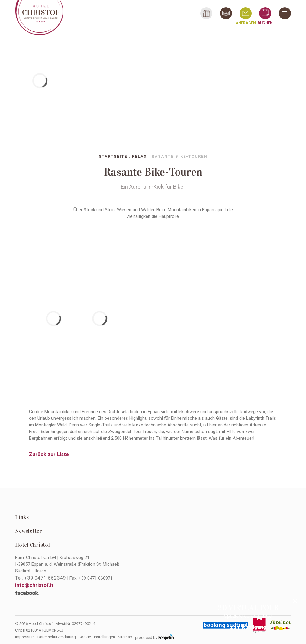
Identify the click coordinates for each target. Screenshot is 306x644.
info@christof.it (34, 585)
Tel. (40, 578)
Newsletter (29, 531)
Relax (139, 156)
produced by (154, 638)
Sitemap (125, 637)
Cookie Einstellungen (97, 637)
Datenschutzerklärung (57, 637)
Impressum (25, 637)
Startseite (113, 156)
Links (22, 517)
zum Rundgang (248, 627)
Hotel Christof (33, 545)
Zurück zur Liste (49, 454)
